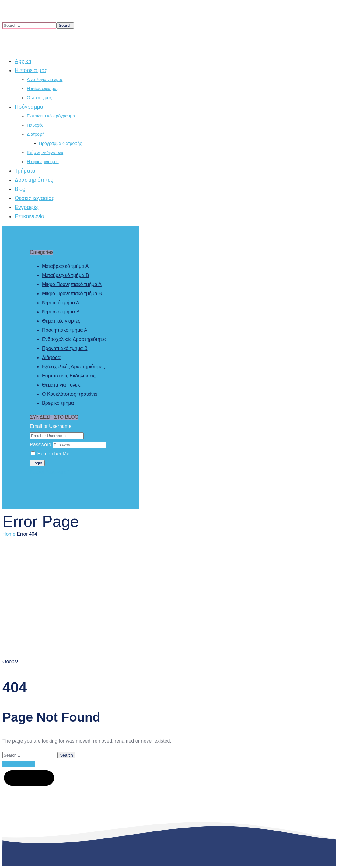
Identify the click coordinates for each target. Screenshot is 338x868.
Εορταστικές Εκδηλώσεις (69, 376)
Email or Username (51, 426)
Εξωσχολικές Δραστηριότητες (73, 367)
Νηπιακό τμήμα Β (61, 312)
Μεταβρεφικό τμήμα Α (65, 266)
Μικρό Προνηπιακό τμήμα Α (72, 284)
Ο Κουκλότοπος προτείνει (70, 394)
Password (40, 444)
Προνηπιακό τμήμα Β (65, 348)
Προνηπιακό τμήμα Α (65, 330)
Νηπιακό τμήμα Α (61, 303)
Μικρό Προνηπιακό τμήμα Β (72, 294)
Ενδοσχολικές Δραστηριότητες (74, 339)
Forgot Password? (50, 472)
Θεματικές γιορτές (61, 321)
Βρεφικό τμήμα (58, 403)
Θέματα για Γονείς (61, 385)
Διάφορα (51, 357)
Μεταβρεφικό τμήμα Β (65, 275)
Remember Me (50, 454)
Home (9, 534)
